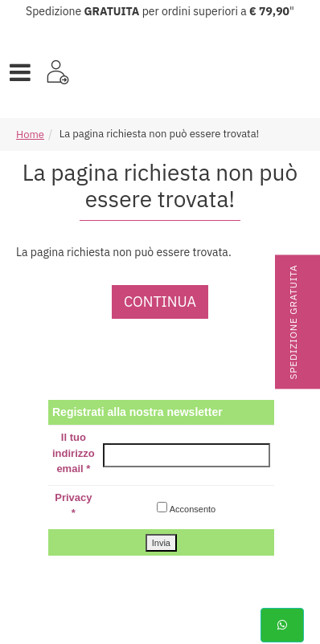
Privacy (73, 505)
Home (30, 135)
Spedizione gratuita (293, 322)
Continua (160, 302)
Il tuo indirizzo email (74, 453)
